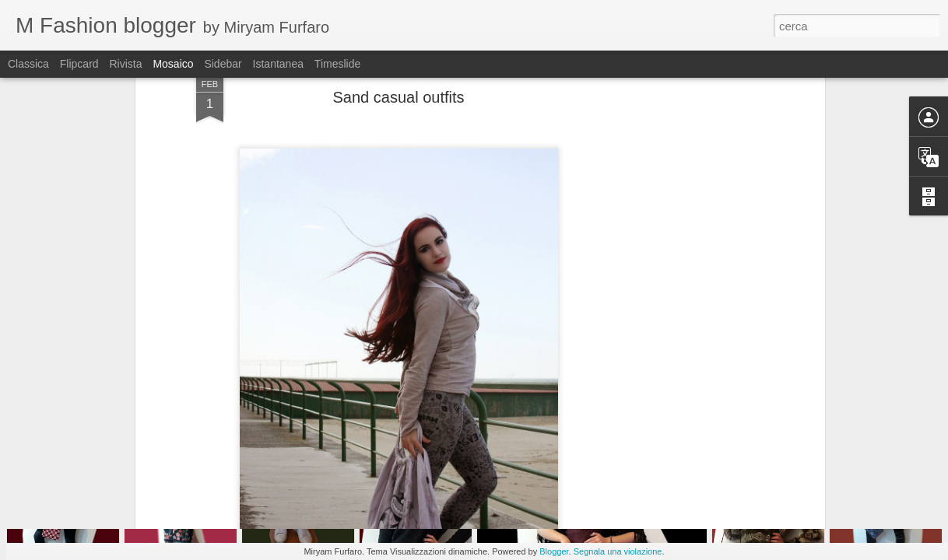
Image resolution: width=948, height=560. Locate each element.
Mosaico (173, 64)
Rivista (125, 64)
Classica (28, 64)
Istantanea (278, 64)
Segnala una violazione (618, 551)
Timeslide (337, 64)
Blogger (554, 551)
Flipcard (79, 64)
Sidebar (223, 64)
